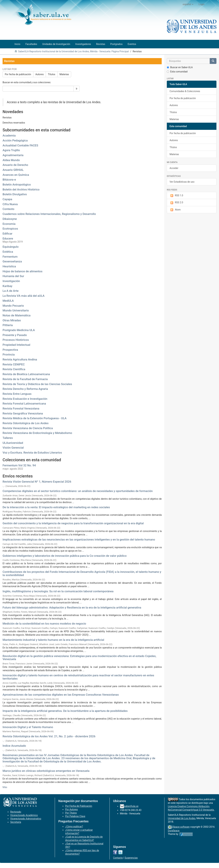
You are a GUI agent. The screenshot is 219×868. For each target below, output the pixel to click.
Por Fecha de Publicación (79, 806)
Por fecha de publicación (18, 74)
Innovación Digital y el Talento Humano (28, 727)
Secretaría (16, 822)
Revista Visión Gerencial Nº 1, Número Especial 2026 (37, 482)
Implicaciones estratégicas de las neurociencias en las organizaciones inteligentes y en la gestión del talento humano (79, 539)
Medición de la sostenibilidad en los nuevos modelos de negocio (44, 624)
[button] (188, 4)
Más (5, 787)
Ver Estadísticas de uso (182, 182)
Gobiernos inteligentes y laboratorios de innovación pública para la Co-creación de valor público (65, 556)
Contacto (118, 858)
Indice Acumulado (14, 746)
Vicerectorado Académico (24, 815)
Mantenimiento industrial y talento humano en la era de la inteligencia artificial (53, 640)
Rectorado (16, 812)
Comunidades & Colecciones (185, 91)
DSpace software (181, 827)
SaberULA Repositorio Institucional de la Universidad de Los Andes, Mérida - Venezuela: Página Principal (73, 51)
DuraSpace (174, 831)
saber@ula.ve (131, 806)
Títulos (52, 74)
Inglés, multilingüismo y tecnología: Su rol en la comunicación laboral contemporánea (58, 591)
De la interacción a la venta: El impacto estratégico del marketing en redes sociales (56, 507)
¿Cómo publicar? (74, 826)
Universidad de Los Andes (182, 818)
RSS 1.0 (176, 196)
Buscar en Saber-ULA (180, 67)
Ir (77, 89)
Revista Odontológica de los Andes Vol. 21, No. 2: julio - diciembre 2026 (49, 736)
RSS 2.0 (176, 203)
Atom (175, 210)
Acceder (174, 168)
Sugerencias (131, 858)
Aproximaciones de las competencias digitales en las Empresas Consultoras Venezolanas (61, 695)
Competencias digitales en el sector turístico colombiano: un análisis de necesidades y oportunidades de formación (78, 491)
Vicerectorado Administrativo (26, 819)
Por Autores (71, 809)
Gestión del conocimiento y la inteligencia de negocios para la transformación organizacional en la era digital (73, 523)
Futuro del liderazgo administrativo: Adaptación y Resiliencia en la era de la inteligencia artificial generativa (72, 607)
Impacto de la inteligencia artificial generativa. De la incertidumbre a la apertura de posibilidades (65, 711)
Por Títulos (71, 813)
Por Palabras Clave (75, 816)
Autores (40, 74)
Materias (64, 74)
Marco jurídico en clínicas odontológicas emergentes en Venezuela (46, 771)
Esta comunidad (177, 72)
